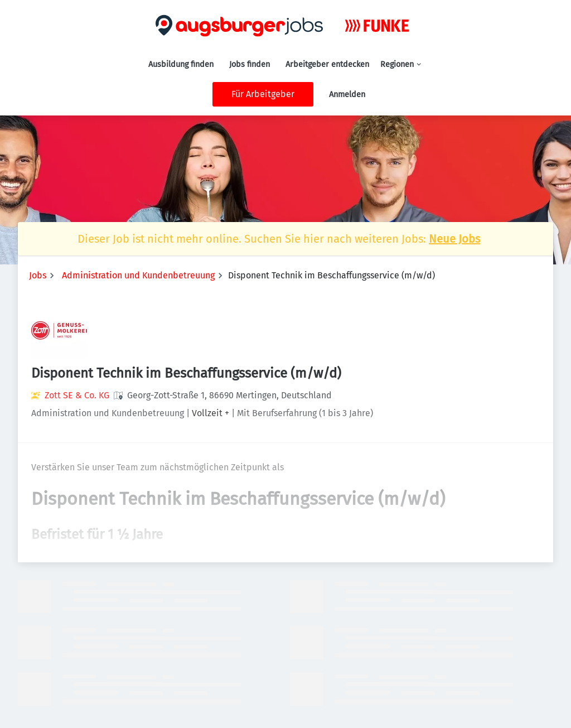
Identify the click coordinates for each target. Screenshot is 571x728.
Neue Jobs (454, 239)
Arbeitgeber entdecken (327, 64)
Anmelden (347, 95)
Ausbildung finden (181, 64)
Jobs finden (250, 64)
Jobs (38, 275)
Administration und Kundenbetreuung (138, 275)
